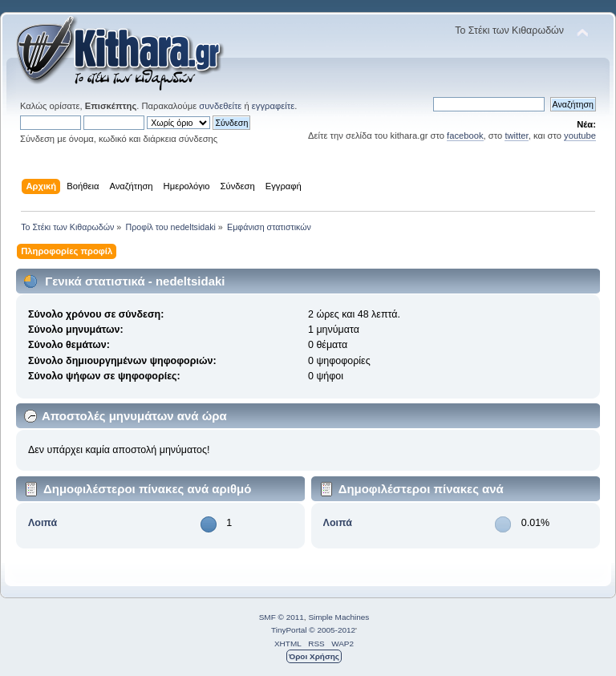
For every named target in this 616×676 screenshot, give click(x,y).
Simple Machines (338, 617)
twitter (516, 136)
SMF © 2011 (282, 617)
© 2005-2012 (332, 630)
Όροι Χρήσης (314, 656)
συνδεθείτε (220, 106)
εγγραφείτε (273, 106)
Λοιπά (43, 523)
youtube (580, 136)
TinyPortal (289, 630)
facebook (465, 136)
